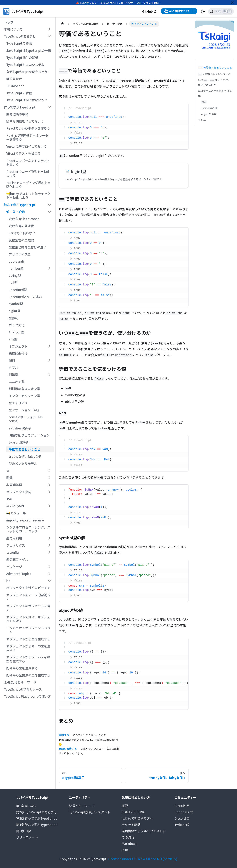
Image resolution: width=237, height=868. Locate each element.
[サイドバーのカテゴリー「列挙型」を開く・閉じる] (49, 374)
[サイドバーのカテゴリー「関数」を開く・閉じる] (49, 478)
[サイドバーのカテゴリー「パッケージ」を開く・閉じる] (49, 566)
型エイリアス (18, 403)
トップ (9, 22)
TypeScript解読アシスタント (90, 812)
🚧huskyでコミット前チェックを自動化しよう (28, 195)
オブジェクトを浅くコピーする (28, 588)
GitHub (149, 11)
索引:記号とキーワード (20, 682)
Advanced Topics (19, 574)
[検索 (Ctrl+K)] (221, 11)
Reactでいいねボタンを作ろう (28, 128)
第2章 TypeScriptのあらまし (37, 812)
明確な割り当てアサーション (29, 435)
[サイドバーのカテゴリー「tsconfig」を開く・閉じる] (49, 552)
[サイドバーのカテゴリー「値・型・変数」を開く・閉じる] (49, 212)
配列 (12, 360)
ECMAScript (15, 86)
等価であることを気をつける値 (215, 93)
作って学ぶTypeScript (20, 107)
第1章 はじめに (27, 806)
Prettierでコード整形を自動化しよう (28, 173)
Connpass (183, 812)
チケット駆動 (131, 825)
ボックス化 (16, 325)
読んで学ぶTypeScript (20, 205)
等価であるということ (24, 449)
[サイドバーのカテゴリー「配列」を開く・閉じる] (49, 360)
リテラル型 (17, 332)
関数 (9, 478)
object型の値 (209, 114)
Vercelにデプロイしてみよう (27, 146)
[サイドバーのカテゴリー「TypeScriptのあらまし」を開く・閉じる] (49, 36)
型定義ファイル (17, 559)
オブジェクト (18, 346)
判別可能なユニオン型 (24, 389)
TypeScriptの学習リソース (23, 689)
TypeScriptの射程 (19, 93)
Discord (182, 818)
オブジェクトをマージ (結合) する (29, 597)
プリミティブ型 (20, 254)
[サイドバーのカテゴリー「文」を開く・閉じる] (49, 471)
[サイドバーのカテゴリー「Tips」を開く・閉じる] (49, 581)
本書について (13, 29)
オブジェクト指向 (19, 492)
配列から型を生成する (22, 668)
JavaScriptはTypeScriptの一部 (29, 50)
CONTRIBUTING (133, 812)
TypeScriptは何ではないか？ (27, 100)
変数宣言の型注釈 (21, 226)
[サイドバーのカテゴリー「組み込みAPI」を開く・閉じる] (49, 506)
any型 (13, 339)
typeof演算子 (19, 442)
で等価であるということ (215, 67)
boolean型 (16, 261)
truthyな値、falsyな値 (25, 456)
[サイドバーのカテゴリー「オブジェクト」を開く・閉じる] (49, 346)
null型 (13, 282)
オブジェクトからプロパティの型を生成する (28, 659)
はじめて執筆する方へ (137, 818)
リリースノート (27, 837)
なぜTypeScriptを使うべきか (27, 72)
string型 (15, 275)
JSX (9, 499)
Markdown (130, 843)
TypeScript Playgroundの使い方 (27, 696)
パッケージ (14, 567)
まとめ (202, 120)
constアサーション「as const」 (26, 419)
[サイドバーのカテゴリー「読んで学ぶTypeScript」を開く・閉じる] (49, 205)
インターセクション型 (24, 396)
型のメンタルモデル (23, 463)
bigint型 (15, 311)
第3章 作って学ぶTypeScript (36, 818)
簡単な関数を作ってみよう (25, 121)
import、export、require (25, 520)
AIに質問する (176, 11)
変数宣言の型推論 (21, 240)
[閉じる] (232, 3)
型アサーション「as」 (25, 410)
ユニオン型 (17, 382)
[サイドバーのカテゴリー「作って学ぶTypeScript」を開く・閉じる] (49, 107)
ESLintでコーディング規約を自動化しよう (28, 185)
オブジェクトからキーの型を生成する (28, 648)
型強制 (13, 318)
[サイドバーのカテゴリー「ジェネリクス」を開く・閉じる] (49, 545)
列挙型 (13, 375)
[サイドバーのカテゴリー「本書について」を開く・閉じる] (49, 29)
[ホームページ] (62, 24)
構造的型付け (18, 353)
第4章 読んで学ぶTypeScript (36, 825)
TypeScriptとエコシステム (25, 65)
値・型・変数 (16, 212)
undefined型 (18, 290)
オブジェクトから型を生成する (28, 639)
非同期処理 (14, 485)
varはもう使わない (22, 233)
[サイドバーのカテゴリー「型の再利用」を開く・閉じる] (49, 538)
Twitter (182, 825)
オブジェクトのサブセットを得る (28, 608)
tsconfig (13, 552)
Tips (7, 581)
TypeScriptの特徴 (19, 43)
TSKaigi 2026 (88, 3)
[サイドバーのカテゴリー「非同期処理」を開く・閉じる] (49, 485)
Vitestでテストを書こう (23, 153)
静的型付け (14, 79)
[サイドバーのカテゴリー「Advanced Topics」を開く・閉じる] (49, 574)
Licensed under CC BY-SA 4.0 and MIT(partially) (142, 859)
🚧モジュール (16, 513)
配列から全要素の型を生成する (28, 675)
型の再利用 (14, 538)
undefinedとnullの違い (25, 297)
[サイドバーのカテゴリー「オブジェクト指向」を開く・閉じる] (49, 492)
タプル (13, 367)
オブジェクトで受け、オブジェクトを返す (28, 619)
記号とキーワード (81, 806)
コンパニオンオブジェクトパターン (28, 630)
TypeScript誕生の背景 (22, 57)
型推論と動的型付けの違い (28, 247)
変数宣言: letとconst (24, 219)
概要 (125, 806)
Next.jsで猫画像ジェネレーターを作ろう (27, 137)
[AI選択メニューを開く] (194, 11)
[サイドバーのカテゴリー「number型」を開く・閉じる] (49, 268)
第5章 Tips (24, 831)
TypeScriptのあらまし (20, 36)
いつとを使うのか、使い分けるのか (214, 82)
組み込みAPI (15, 506)
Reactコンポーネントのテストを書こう (28, 163)
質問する (64, 735)
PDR (125, 850)
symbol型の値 (209, 108)
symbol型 (16, 304)
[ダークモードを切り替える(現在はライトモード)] (203, 11)
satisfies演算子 (20, 428)
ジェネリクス (16, 545)
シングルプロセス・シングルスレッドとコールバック (28, 529)
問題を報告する (68, 749)
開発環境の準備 (17, 114)
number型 (16, 268)
